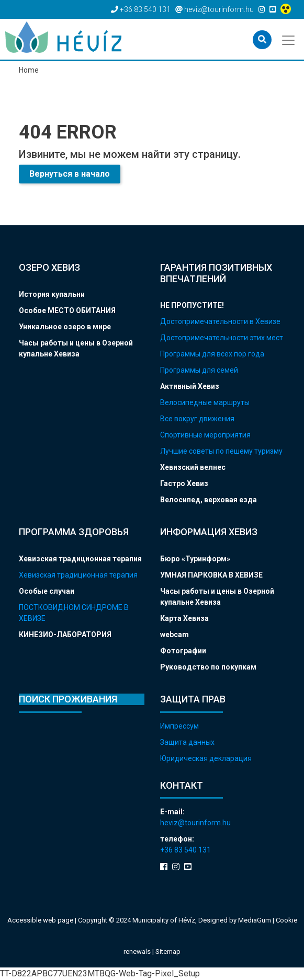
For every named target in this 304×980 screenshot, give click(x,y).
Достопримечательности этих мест (222, 338)
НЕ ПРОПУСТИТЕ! (192, 305)
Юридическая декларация (206, 758)
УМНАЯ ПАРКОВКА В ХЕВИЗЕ (211, 575)
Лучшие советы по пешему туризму (221, 451)
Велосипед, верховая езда (209, 500)
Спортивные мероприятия (205, 435)
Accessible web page (40, 920)
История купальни (52, 294)
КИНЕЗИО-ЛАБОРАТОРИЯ (65, 635)
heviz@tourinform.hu (195, 823)
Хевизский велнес (193, 467)
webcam (174, 635)
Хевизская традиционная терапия (80, 559)
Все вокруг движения (197, 419)
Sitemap (168, 952)
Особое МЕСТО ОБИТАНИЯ (67, 310)
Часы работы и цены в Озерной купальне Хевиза (76, 348)
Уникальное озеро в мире (65, 327)
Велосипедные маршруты (205, 402)
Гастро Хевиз (184, 483)
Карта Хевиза (184, 618)
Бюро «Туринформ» (195, 559)
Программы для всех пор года (212, 354)
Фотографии (183, 651)
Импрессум (179, 726)
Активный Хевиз (190, 386)
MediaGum (255, 920)
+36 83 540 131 (185, 850)
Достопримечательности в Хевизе (220, 321)
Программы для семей (199, 370)
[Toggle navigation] (289, 39)
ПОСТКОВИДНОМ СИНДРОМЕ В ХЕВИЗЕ (74, 613)
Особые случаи (47, 591)
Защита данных (187, 742)
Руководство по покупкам (208, 667)
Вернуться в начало (70, 174)
